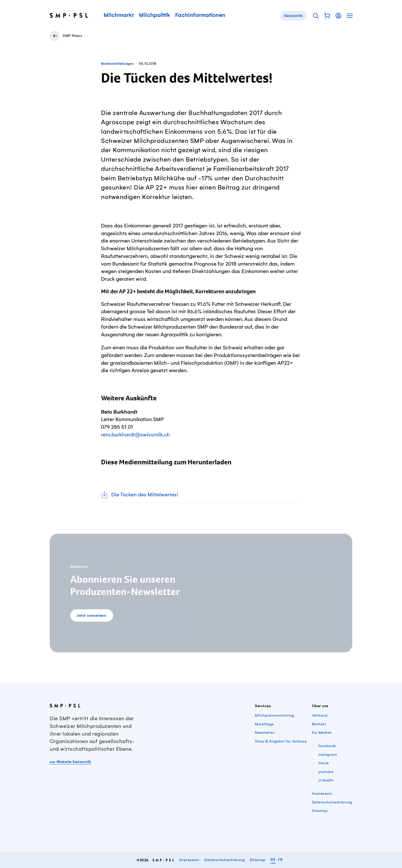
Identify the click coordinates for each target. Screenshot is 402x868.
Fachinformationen (200, 15)
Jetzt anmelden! (92, 616)
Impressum (322, 794)
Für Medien (322, 733)
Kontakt (319, 724)
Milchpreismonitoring (274, 716)
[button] (327, 16)
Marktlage (264, 724)
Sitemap (320, 811)
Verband (320, 716)
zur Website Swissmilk (71, 762)
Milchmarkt (119, 15)
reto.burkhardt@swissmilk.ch (135, 435)
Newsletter (265, 733)
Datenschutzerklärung (332, 802)
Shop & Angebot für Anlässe (281, 741)
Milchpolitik (154, 15)
